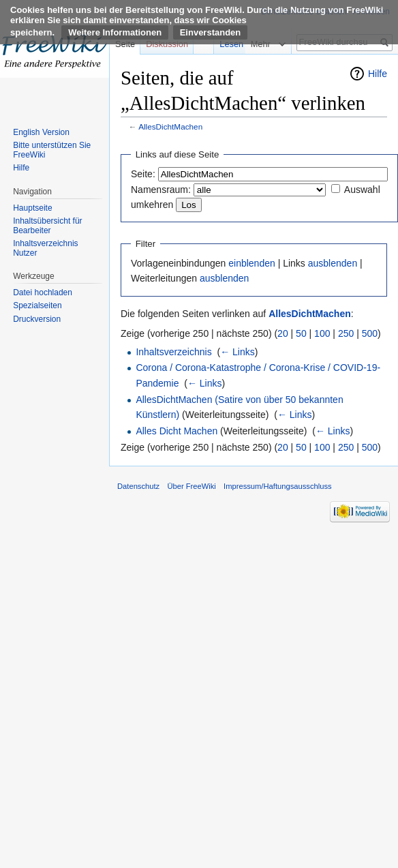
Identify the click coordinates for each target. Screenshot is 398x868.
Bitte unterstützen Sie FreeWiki (52, 150)
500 (370, 333)
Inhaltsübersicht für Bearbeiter (47, 226)
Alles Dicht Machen (177, 431)
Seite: (143, 174)
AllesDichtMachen (170, 126)
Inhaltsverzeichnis (173, 352)
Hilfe (378, 74)
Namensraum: (161, 190)
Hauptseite (32, 208)
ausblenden (333, 263)
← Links (238, 352)
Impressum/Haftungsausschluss (278, 486)
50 (301, 333)
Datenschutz (138, 486)
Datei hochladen (43, 293)
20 (283, 333)
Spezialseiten (37, 305)
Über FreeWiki (191, 486)
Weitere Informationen (115, 32)
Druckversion (37, 319)
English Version (41, 132)
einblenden (252, 263)
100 (322, 333)
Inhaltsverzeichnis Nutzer (45, 248)
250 (346, 333)
